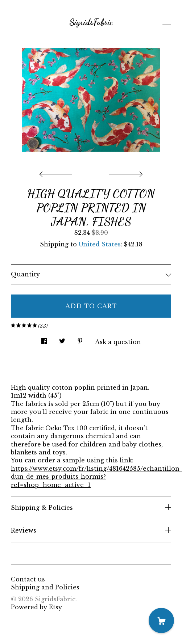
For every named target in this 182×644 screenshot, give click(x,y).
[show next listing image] (125, 172)
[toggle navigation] (167, 22)
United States (100, 244)
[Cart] (161, 620)
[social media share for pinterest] (80, 339)
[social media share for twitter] (62, 339)
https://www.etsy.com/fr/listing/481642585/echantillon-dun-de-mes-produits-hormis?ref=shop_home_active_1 (96, 477)
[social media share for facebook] (44, 339)
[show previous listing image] (57, 172)
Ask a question (118, 342)
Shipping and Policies (45, 587)
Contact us (28, 579)
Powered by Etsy (36, 607)
